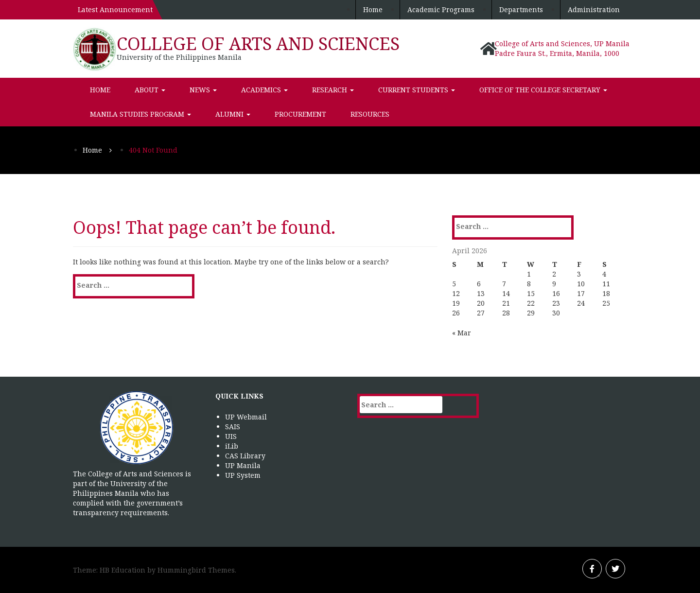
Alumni (233, 114)
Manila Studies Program (140, 114)
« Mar (462, 333)
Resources (370, 114)
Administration (594, 9)
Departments (521, 9)
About (150, 90)
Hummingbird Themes (196, 570)
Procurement (300, 114)
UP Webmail (246, 417)
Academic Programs (441, 9)
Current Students (417, 90)
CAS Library (245, 456)
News (203, 90)
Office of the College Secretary (543, 90)
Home (373, 9)
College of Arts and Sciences (258, 44)
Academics (264, 90)
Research (333, 90)
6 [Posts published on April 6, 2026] (479, 284)
